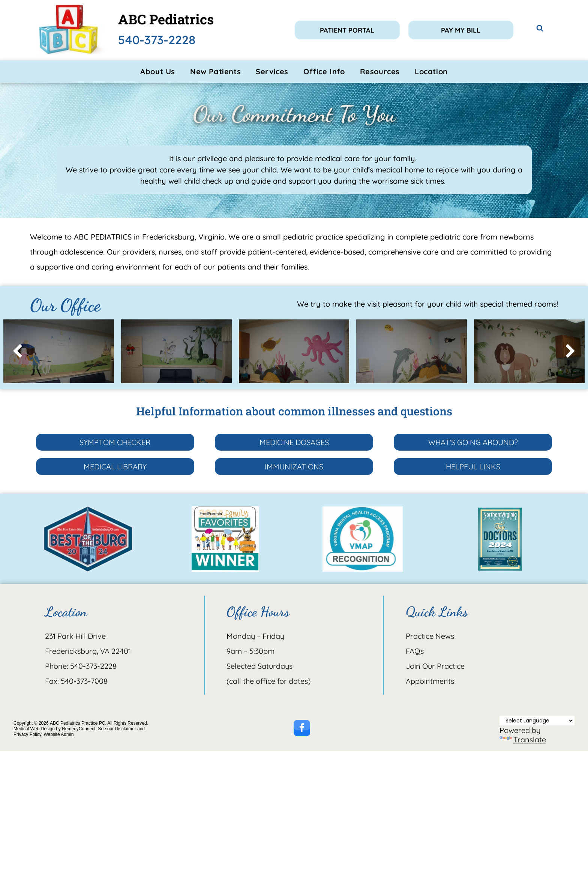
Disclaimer (126, 729)
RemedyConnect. (79, 729)
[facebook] (302, 729)
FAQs (415, 651)
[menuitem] (158, 72)
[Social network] (540, 29)
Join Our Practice (435, 666)
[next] (571, 351)
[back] (17, 351)
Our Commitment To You (294, 114)
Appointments (430, 681)
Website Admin (58, 734)
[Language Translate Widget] (537, 721)
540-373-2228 (157, 40)
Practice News (430, 636)
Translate (523, 739)
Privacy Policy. (28, 734)
